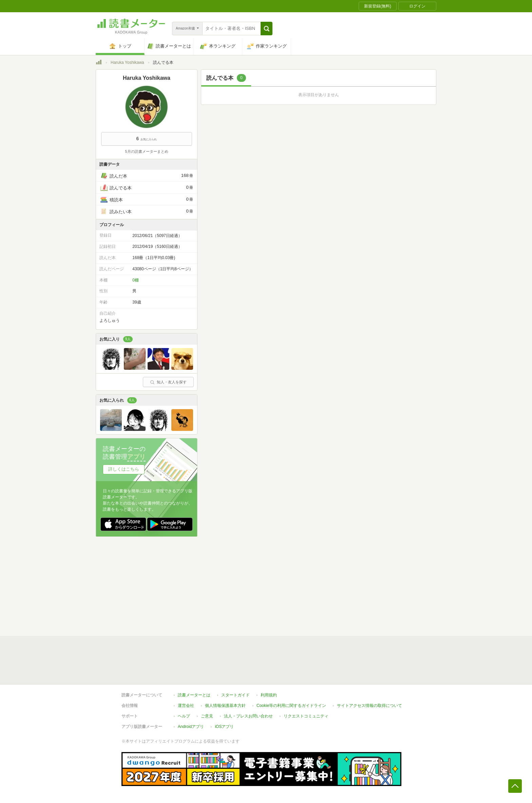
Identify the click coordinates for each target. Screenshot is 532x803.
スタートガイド (235, 695)
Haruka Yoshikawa (127, 62)
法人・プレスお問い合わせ (248, 716)
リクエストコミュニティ (306, 716)
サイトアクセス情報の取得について (369, 706)
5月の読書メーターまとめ (146, 151)
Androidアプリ (191, 727)
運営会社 (186, 706)
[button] (267, 29)
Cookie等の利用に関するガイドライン (291, 706)
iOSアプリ (224, 727)
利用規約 (269, 695)
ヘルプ (184, 716)
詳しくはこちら (124, 469)
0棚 (136, 280)
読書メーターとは (194, 695)
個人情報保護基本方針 (225, 706)
